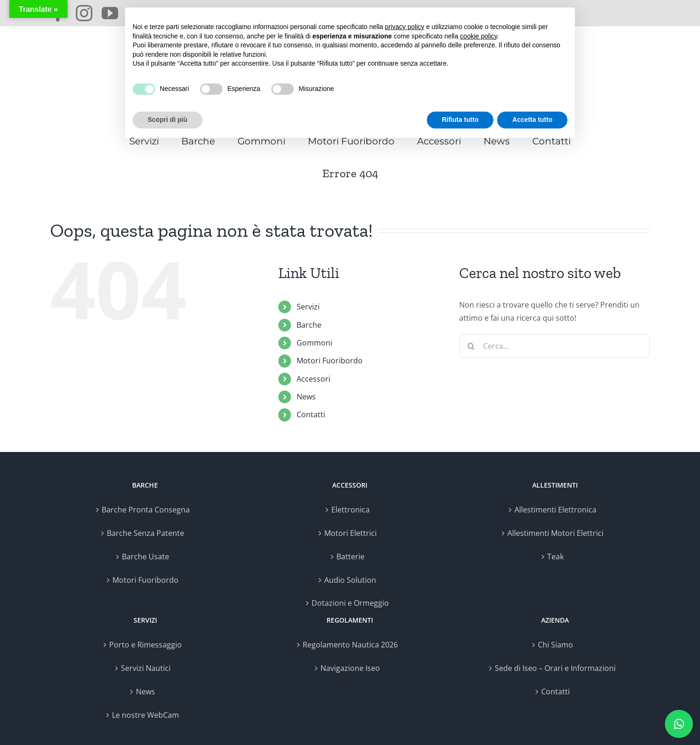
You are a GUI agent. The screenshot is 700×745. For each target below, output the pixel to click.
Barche (309, 325)
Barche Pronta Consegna (146, 510)
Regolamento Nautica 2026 (350, 645)
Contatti (311, 414)
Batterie (350, 557)
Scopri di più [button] (168, 120)
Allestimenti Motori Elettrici (555, 533)
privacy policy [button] (405, 27)
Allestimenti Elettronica (555, 510)
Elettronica (350, 510)
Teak (555, 557)
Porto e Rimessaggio (145, 645)
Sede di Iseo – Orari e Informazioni (555, 668)
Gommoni (314, 343)
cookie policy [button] (479, 36)
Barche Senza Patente (145, 533)
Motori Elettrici (350, 533)
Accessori (313, 379)
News (306, 397)
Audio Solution (350, 580)
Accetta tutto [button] (532, 120)
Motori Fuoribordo (330, 361)
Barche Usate (145, 557)
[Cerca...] (555, 346)
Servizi (308, 307)
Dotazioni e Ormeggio (350, 603)
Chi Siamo (555, 645)
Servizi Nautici (146, 668)
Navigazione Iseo (350, 668)
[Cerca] (471, 346)
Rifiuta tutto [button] (460, 120)
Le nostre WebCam (145, 715)
